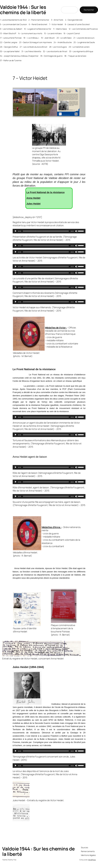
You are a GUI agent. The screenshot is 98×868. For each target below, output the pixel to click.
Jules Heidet (33, 204)
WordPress (92, 860)
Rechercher (89, 10)
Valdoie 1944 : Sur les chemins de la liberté (23, 10)
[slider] (46, 231)
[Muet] (76, 231)
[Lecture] (16, 231)
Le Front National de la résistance (45, 192)
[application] (49, 231)
